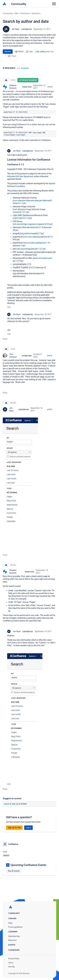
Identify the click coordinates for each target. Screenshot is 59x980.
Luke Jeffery (41, 52)
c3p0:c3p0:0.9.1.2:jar (22, 218)
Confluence (25, 13)
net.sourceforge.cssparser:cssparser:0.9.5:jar (33, 224)
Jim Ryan (16, 29)
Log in (7, 804)
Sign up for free (14, 828)
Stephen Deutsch (13, 87)
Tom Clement (13, 356)
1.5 (29, 264)
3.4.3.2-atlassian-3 (37, 267)
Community (19, 4)
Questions (36, 13)
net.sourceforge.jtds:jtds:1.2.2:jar (31, 249)
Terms (11, 963)
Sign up (15, 804)
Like (9, 307)
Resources (12, 940)
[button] (20, 481)
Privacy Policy (14, 959)
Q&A (16, 13)
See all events (14, 871)
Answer (8, 51)
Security (12, 967)
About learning (14, 936)
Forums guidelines (15, 927)
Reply (5, 339)
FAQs (10, 923)
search (6, 855)
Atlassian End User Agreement (20, 176)
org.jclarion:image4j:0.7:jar (32, 233)
